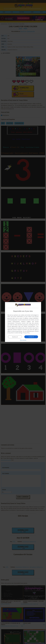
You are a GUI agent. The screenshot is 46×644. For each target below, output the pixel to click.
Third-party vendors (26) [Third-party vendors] (22, 323)
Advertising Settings (17, 331)
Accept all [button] (31, 337)
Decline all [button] (15, 337)
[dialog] (23, 322)
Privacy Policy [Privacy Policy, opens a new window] (26, 333)
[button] (23, 340)
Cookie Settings (18, 333)
